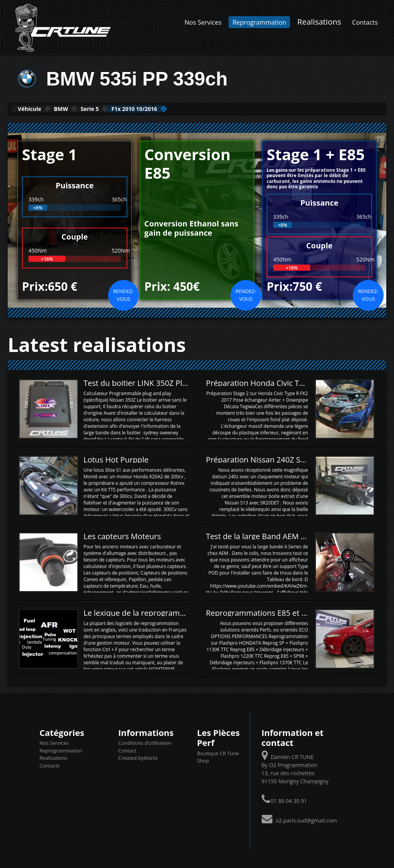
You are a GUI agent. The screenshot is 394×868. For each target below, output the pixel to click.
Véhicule (37, 108)
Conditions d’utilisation (145, 742)
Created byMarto (138, 757)
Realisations (319, 22)
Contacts (365, 22)
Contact (127, 750)
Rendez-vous (124, 294)
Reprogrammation (259, 22)
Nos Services (203, 22)
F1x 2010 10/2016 (186, 108)
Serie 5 (125, 108)
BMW (83, 108)
